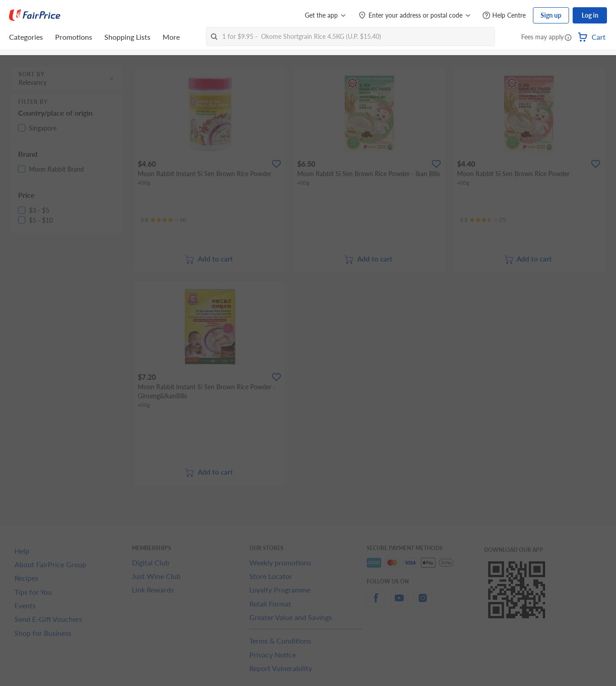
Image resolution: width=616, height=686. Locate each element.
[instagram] (423, 603)
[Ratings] (163, 220)
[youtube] (399, 603)
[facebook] (376, 603)
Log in (590, 15)
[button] (568, 38)
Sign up (551, 15)
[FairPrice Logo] (35, 15)
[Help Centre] (504, 16)
